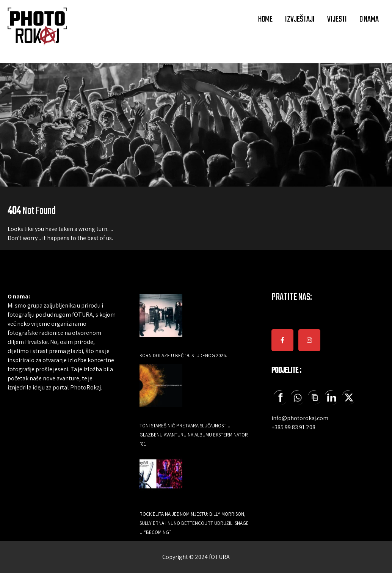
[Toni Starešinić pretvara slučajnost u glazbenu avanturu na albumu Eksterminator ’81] (161, 391)
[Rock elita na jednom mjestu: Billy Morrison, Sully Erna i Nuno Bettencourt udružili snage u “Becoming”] (161, 479)
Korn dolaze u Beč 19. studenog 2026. (183, 356)
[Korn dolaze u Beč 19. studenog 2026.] (161, 321)
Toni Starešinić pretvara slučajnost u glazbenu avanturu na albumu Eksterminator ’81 (194, 435)
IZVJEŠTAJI (300, 19)
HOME (265, 19)
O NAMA (369, 19)
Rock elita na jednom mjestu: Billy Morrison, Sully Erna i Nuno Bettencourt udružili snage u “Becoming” (194, 523)
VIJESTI (337, 19)
